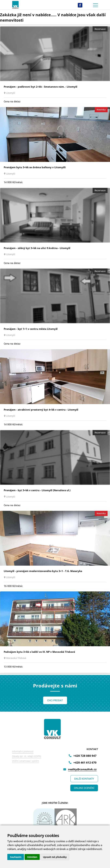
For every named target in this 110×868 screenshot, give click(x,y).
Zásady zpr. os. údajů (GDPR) (26, 756)
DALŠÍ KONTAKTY (84, 779)
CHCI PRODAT (55, 700)
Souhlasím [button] (16, 857)
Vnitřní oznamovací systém (25, 761)
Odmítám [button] (32, 857)
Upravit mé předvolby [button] (55, 857)
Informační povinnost (23, 751)
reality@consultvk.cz (82, 769)
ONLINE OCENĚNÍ (84, 788)
